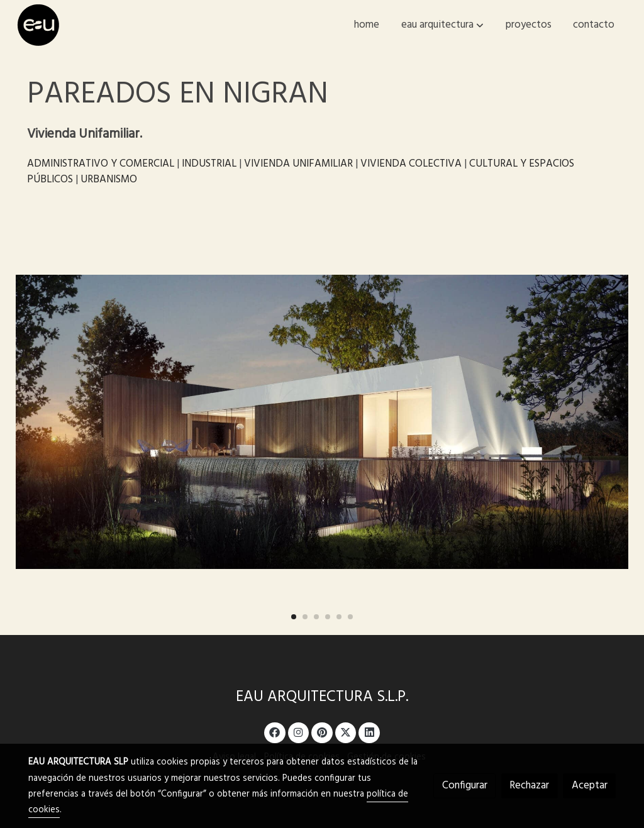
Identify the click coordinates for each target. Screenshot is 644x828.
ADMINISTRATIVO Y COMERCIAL (101, 164)
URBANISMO (109, 179)
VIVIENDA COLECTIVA (411, 164)
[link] (38, 25)
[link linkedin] (369, 731)
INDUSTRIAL (209, 164)
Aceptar (590, 786)
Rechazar (529, 786)
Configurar (465, 786)
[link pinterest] (322, 731)
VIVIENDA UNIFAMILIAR (298, 164)
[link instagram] (299, 731)
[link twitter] (346, 731)
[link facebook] (275, 731)
